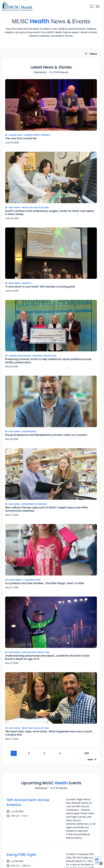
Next (92, 760)
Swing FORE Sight (21, 855)
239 (87, 753)
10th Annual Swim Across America (28, 802)
